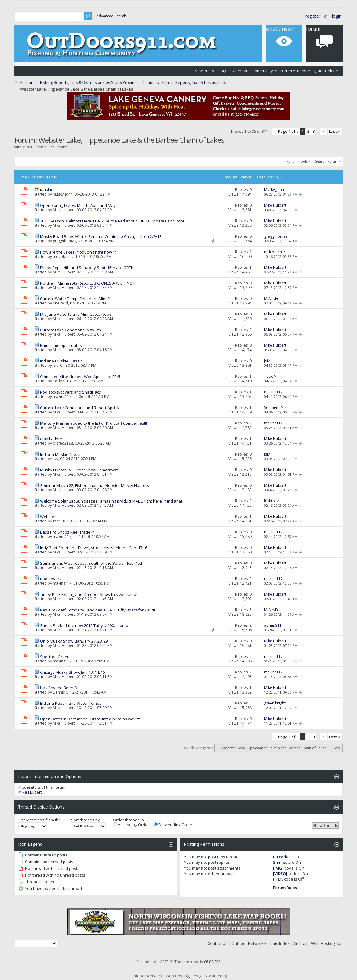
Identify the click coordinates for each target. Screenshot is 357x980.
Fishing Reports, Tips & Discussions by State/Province (89, 82)
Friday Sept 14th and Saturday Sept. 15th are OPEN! (87, 268)
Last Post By (270, 177)
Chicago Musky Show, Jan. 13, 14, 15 (73, 672)
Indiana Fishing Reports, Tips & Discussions (186, 82)
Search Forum (327, 161)
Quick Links (324, 71)
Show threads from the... (41, 820)
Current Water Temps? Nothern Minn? (75, 299)
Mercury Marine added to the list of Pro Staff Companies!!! (93, 423)
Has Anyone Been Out (60, 688)
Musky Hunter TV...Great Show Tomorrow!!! (79, 470)
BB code (281, 857)
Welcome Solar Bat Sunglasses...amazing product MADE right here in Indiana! (111, 501)
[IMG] (278, 868)
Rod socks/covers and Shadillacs (71, 392)
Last (335, 131)
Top (336, 748)
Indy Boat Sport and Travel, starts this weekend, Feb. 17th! (93, 548)
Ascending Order (131, 825)
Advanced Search (111, 16)
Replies (230, 177)
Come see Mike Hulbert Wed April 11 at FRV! (80, 377)
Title (23, 177)
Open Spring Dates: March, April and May (78, 205)
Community (263, 71)
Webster (48, 517)
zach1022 (61, 521)
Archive (300, 943)
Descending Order (173, 825)
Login (337, 16)
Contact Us (218, 943)
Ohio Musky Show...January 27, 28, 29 (74, 641)
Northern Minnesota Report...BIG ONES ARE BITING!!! (88, 283)
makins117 (62, 396)
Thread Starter (44, 177)
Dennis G (61, 692)
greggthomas (64, 241)
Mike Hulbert (64, 210)
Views (246, 177)
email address (53, 439)
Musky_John (63, 194)
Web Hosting (323, 943)
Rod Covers (51, 579)
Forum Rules (285, 888)
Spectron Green (55, 657)
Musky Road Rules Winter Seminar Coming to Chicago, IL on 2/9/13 (101, 236)
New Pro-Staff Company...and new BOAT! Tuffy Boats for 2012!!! (98, 610)
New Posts (204, 71)
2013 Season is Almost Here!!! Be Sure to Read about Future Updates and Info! (112, 221)
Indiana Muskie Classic (61, 361)
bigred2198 (63, 443)
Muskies (48, 190)
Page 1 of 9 (288, 131)
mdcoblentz (63, 256)
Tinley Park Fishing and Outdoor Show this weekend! (89, 594)
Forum (313, 29)
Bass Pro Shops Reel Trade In (67, 532)
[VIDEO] (280, 874)
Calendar (239, 71)
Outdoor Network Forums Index (260, 943)
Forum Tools (297, 161)
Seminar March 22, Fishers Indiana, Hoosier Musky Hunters (95, 485)
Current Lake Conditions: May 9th (71, 330)
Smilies (280, 862)
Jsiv (56, 365)
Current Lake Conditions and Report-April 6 (79, 408)
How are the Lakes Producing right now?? (78, 252)
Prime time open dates (61, 345)
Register (313, 16)
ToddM (59, 381)
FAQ (222, 71)
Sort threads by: (86, 820)
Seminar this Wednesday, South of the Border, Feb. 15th (92, 563)
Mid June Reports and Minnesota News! (76, 314)
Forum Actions (293, 71)
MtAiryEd (60, 303)
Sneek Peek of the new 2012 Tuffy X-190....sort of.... (87, 625)
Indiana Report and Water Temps (71, 703)
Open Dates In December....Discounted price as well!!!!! (90, 719)
